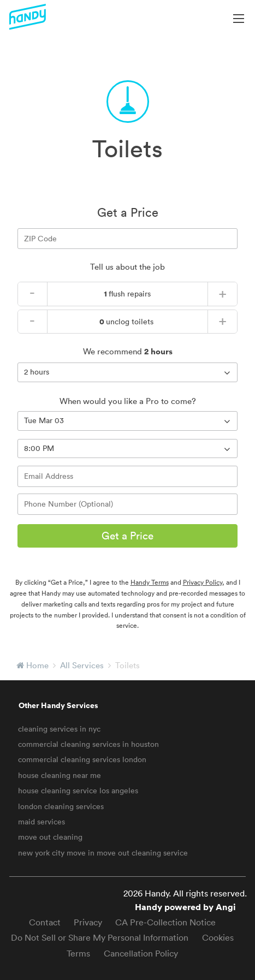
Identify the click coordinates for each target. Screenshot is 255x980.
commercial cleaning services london (82, 759)
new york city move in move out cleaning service (103, 853)
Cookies (218, 937)
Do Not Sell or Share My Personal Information (100, 937)
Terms (78, 953)
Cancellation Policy (141, 953)
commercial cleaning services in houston (88, 744)
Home (37, 665)
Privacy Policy (203, 582)
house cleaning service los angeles (78, 791)
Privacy (88, 922)
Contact (45, 922)
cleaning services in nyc (59, 729)
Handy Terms (150, 582)
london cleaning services (61, 806)
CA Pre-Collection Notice (165, 922)
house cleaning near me (60, 775)
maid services (41, 822)
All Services (82, 665)
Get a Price (127, 536)
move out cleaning (50, 837)
